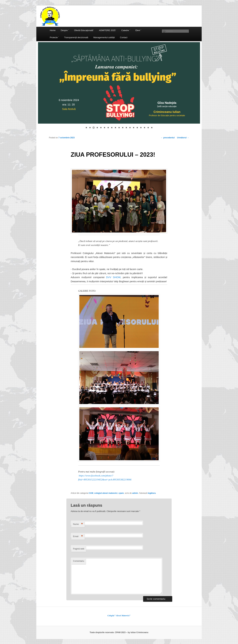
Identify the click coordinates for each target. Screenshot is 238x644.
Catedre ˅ (126, 30)
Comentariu (79, 561)
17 (144, 128)
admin (135, 493)
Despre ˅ (65, 30)
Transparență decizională (76, 37)
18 (148, 128)
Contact (124, 37)
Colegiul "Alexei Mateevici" (119, 616)
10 (119, 128)
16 (141, 128)
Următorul (183, 138)
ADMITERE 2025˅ (108, 30)
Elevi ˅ (138, 30)
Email (78, 537)
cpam (121, 493)
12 (126, 128)
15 (137, 128)
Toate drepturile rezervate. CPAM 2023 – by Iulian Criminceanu (119, 632)
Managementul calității (104, 37)
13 (130, 128)
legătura (152, 493)
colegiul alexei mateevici (106, 493)
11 (123, 128)
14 (134, 128)
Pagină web (79, 549)
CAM (91, 493)
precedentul (168, 138)
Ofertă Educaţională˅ (84, 30)
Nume (78, 524)
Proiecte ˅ (54, 37)
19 (152, 128)
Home (53, 30)
